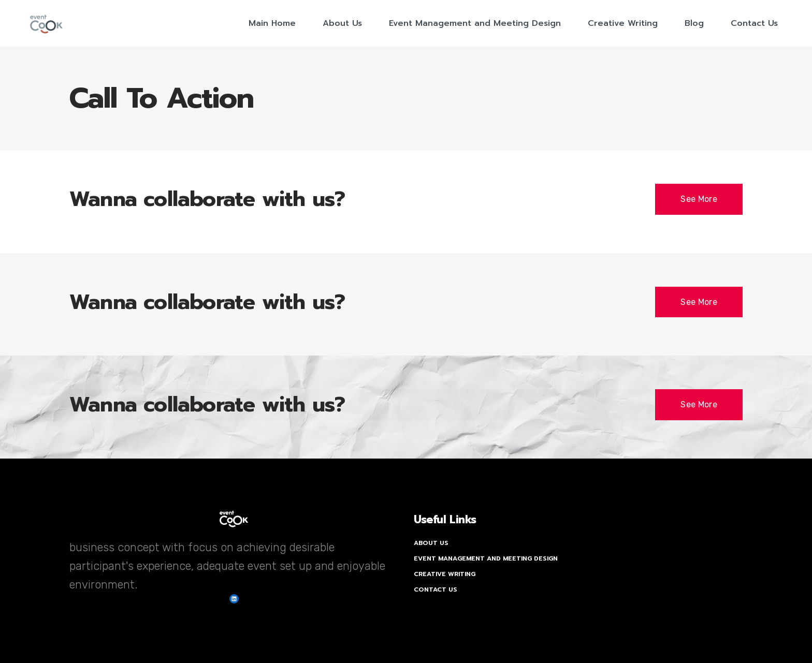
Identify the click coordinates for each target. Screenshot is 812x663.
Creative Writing (445, 574)
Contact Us (436, 590)
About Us (431, 543)
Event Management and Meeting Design (486, 558)
